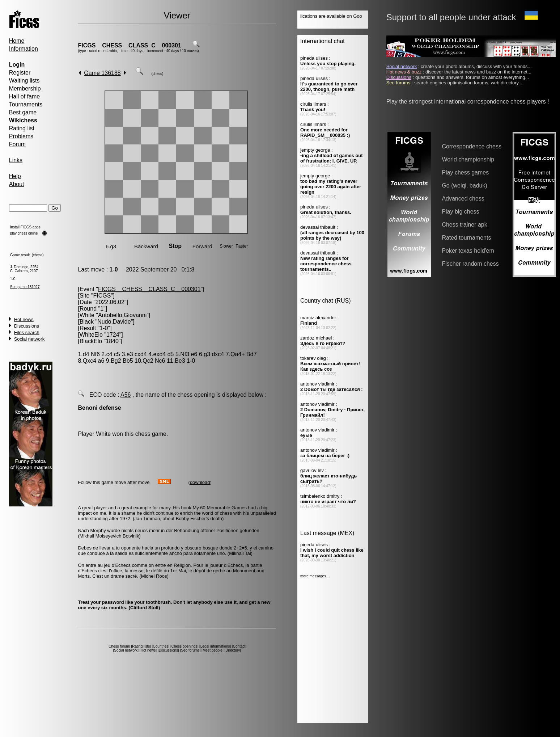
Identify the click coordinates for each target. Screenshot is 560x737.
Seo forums (190, 650)
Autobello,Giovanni (122, 315)
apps (37, 227)
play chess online (24, 233)
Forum (17, 144)
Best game (23, 112)
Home (17, 41)
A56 (126, 395)
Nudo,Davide (114, 322)
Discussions (27, 326)
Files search (27, 332)
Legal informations (215, 646)
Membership (25, 89)
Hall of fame (24, 96)
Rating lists (141, 646)
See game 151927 (25, 287)
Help (15, 176)
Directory (233, 650)
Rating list (22, 128)
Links (16, 160)
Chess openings (184, 646)
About (17, 184)
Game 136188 (102, 73)
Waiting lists (24, 81)
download (200, 482)
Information (24, 49)
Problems (21, 136)
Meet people (213, 650)
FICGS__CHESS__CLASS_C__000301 (129, 45)
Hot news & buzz (404, 72)
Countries (161, 646)
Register (20, 73)
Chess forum (119, 646)
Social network (29, 339)
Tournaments (26, 104)
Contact (239, 646)
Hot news (24, 319)
